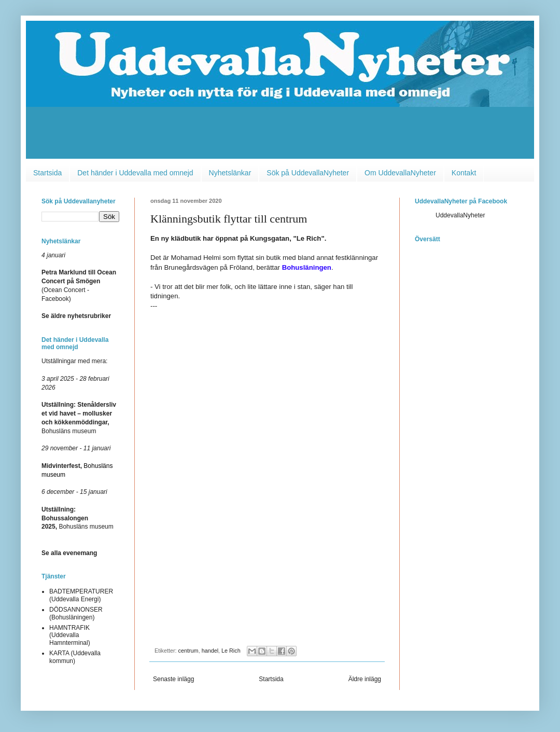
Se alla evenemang (69, 553)
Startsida (47, 173)
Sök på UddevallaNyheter (308, 173)
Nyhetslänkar (230, 173)
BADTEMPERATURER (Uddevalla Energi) (81, 595)
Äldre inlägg (365, 679)
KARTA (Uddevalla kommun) (75, 657)
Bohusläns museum (78, 518)
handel (210, 651)
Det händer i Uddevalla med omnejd (135, 173)
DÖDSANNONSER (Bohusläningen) (76, 613)
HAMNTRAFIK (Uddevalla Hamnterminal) (70, 635)
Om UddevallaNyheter (400, 173)
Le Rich (231, 651)
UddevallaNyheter (460, 215)
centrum (188, 651)
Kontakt (464, 173)
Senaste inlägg (173, 679)
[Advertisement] (280, 135)
